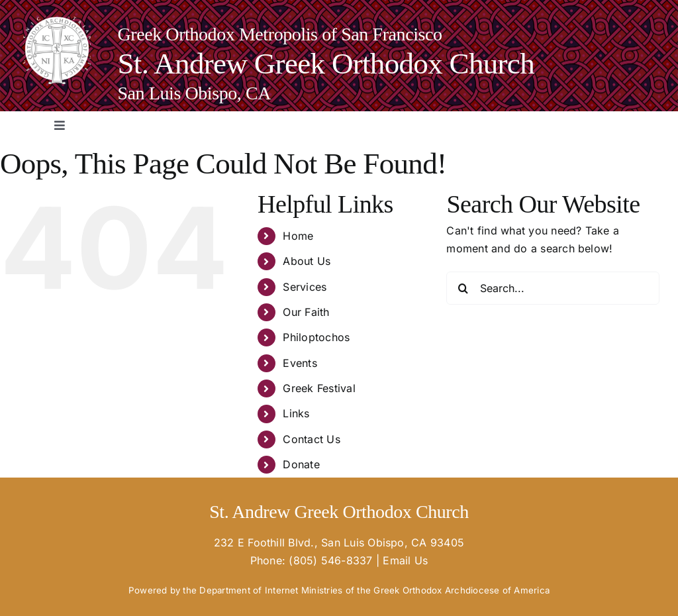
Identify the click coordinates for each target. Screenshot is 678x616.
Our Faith (306, 312)
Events (300, 363)
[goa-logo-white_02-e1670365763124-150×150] (57, 22)
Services (305, 287)
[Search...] (553, 288)
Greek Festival (319, 388)
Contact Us (311, 439)
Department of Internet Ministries (271, 590)
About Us (307, 261)
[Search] (463, 288)
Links (296, 413)
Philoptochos (316, 337)
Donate (301, 464)
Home (298, 236)
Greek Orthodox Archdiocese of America (461, 590)
